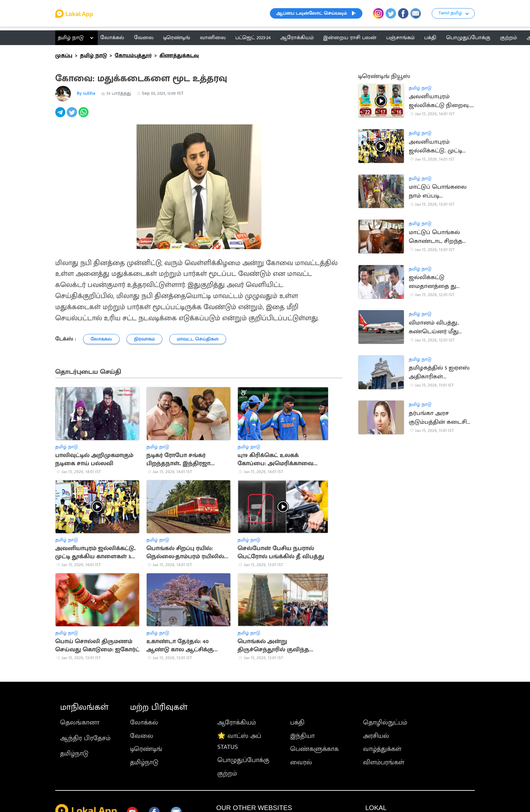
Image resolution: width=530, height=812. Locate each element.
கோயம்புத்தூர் (133, 56)
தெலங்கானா (80, 723)
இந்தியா (302, 736)
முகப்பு (64, 56)
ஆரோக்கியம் (237, 723)
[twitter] (72, 116)
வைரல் (301, 762)
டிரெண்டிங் (146, 749)
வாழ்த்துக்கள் (382, 749)
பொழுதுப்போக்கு (243, 760)
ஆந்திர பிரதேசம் (85, 738)
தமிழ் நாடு (71, 38)
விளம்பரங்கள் (384, 762)
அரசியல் (376, 736)
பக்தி (297, 723)
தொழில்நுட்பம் (385, 723)
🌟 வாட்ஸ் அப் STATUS (239, 741)
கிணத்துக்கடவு (179, 56)
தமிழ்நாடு (74, 754)
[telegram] (61, 116)
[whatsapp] (84, 116)
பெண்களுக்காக (314, 749)
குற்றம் (227, 773)
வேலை (142, 736)
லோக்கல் (144, 723)
